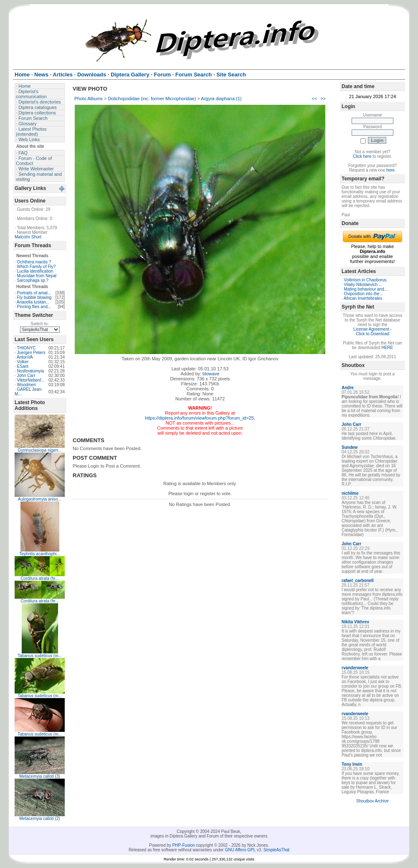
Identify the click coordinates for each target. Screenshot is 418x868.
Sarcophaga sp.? (33, 280)
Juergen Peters (31, 353)
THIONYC (26, 348)
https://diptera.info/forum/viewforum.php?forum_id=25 (199, 418)
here (390, 170)
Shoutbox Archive (372, 801)
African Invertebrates (363, 298)
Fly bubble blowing (34, 297)
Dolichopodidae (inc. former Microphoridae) (152, 99)
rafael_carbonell (358, 581)
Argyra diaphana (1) (221, 99)
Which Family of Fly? (37, 267)
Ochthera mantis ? (34, 262)
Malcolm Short (28, 237)
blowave (211, 374)
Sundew (350, 447)
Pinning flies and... (34, 307)
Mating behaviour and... (366, 289)
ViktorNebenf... (31, 380)
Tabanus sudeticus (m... (40, 656)
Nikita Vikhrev (355, 622)
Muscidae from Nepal (37, 276)
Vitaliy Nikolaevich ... (363, 285)
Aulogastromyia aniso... (40, 499)
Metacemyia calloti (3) (39, 776)
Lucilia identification (35, 271)
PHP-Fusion (184, 845)
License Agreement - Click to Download (372, 332)
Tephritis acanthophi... (39, 554)
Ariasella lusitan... (33, 302)
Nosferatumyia (30, 371)
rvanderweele (355, 668)
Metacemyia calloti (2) (39, 819)
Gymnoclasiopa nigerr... (39, 450)
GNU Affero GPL (240, 850)
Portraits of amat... (34, 293)
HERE (387, 348)
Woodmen (27, 385)
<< (314, 99)
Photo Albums (89, 99)
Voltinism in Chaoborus (365, 280)
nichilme (350, 493)
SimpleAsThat (276, 850)
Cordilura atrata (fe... (40, 578)
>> (323, 99)
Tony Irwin (352, 764)
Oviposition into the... (364, 294)
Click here (362, 156)
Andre (348, 388)
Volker (23, 362)
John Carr (26, 376)
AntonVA (25, 357)
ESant (23, 366)
